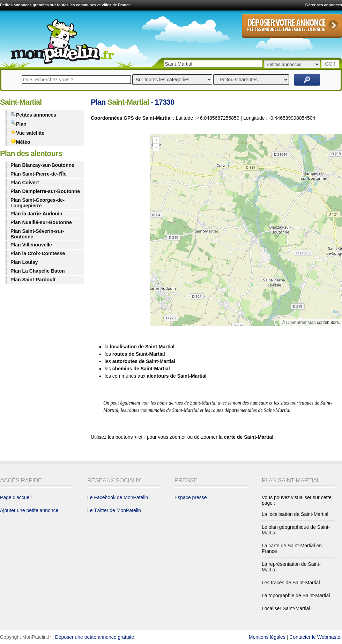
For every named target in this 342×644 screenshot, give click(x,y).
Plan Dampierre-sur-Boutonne (45, 191)
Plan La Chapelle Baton (38, 271)
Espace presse (191, 497)
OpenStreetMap (301, 323)
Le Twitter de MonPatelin (114, 510)
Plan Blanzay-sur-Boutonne (42, 165)
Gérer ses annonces (324, 5)
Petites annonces (33, 114)
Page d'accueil (16, 497)
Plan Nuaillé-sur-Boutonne (41, 222)
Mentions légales (267, 637)
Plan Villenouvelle (31, 245)
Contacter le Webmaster (316, 637)
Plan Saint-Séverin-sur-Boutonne (37, 234)
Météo (20, 142)
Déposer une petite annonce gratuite (95, 637)
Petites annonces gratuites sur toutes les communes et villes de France (65, 5)
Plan (18, 123)
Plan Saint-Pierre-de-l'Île (39, 174)
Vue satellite (27, 132)
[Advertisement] (119, 231)
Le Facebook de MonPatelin (118, 497)
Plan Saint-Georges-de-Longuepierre (38, 203)
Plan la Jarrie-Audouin (36, 214)
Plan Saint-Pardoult (33, 280)
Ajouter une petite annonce (29, 510)
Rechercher (307, 80)
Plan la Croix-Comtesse (38, 253)
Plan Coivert (25, 183)
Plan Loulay (24, 262)
